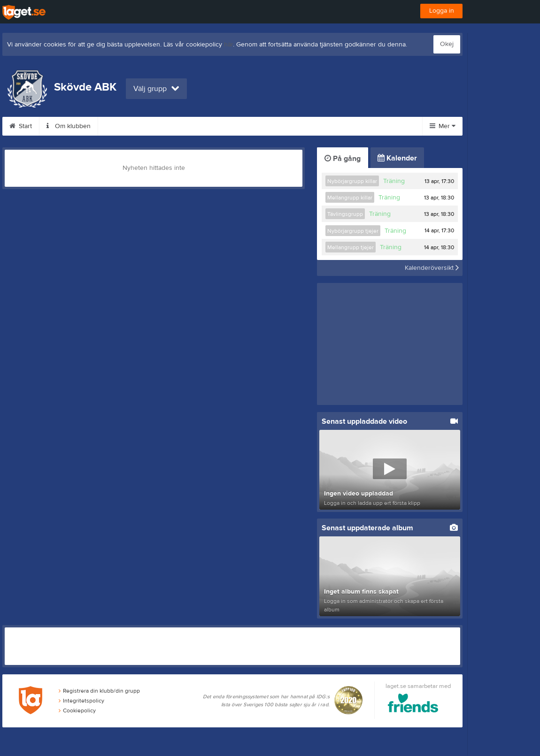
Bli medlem (232, 126)
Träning (394, 181)
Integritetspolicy (81, 701)
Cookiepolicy (77, 711)
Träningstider (128, 126)
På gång (343, 159)
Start (21, 126)
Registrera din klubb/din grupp (99, 692)
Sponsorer (332, 126)
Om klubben (69, 126)
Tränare (282, 126)
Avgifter (182, 126)
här (228, 45)
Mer (443, 126)
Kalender (397, 158)
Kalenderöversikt (432, 268)
